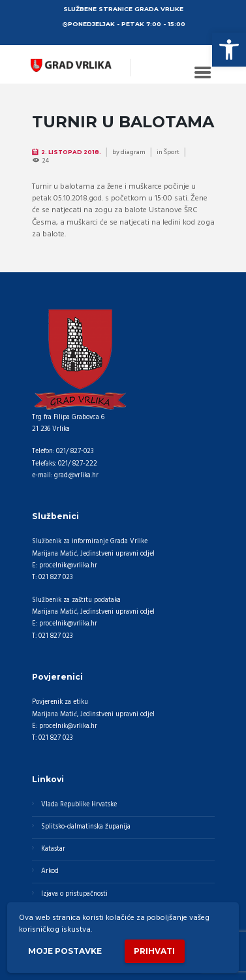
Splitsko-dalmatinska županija (86, 827)
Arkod (50, 871)
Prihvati (154, 951)
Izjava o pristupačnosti (74, 894)
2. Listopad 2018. (71, 152)
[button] (229, 50)
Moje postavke (65, 951)
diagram (133, 152)
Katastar (53, 849)
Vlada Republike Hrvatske (79, 805)
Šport (172, 152)
